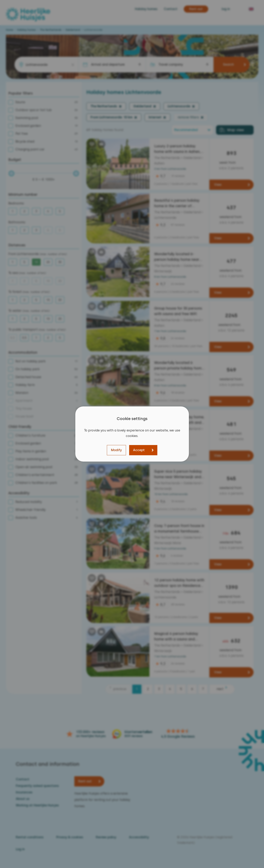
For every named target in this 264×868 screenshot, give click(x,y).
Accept (139, 450)
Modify (116, 450)
